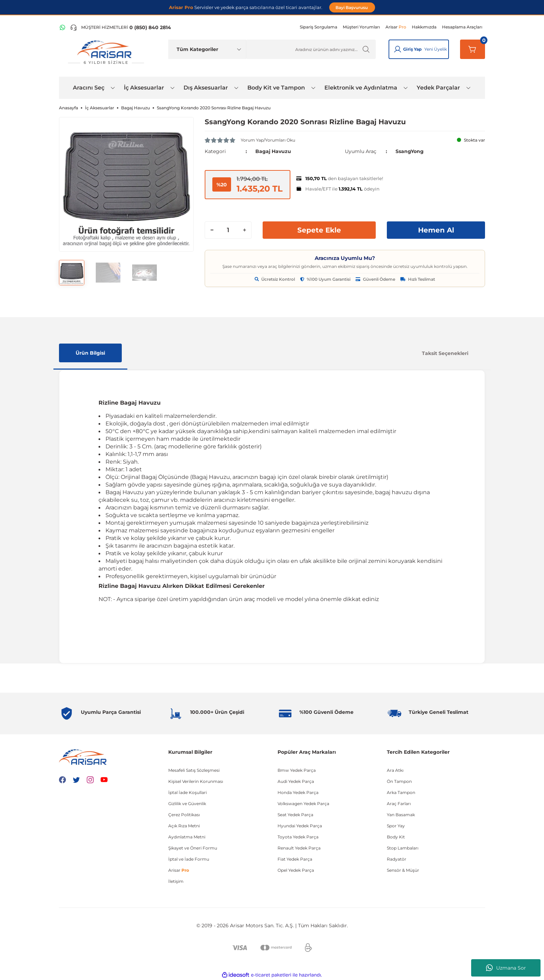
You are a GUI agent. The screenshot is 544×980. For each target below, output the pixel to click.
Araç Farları (399, 804)
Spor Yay (396, 826)
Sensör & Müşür (403, 870)
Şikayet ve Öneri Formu (193, 848)
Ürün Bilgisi (90, 353)
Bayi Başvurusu (352, 7)
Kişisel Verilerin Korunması (196, 781)
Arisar (179, 870)
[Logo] (106, 53)
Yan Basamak (401, 815)
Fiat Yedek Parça (295, 859)
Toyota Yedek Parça (298, 837)
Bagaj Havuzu (273, 151)
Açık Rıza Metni (184, 826)
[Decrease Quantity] (212, 230)
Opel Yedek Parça (296, 870)
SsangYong (410, 151)
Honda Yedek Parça (298, 792)
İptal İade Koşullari (188, 792)
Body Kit (396, 837)
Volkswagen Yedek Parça (303, 804)
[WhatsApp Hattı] (62, 27)
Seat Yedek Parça (295, 815)
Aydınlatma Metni (187, 837)
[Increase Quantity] (244, 230)
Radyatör (397, 859)
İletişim (176, 881)
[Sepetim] (473, 49)
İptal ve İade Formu (189, 859)
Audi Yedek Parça (296, 781)
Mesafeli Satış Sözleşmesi (194, 770)
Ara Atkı (395, 770)
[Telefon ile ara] (121, 27)
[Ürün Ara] (311, 49)
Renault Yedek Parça (299, 848)
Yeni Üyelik (436, 49)
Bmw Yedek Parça (297, 770)
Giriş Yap (412, 49)
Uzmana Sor (506, 968)
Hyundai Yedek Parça (300, 826)
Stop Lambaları (403, 848)
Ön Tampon (399, 781)
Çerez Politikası (184, 815)
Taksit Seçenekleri (445, 353)
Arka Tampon (401, 792)
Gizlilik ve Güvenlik (187, 804)
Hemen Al (436, 230)
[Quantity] (228, 230)
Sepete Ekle (319, 230)
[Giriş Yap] (398, 49)
